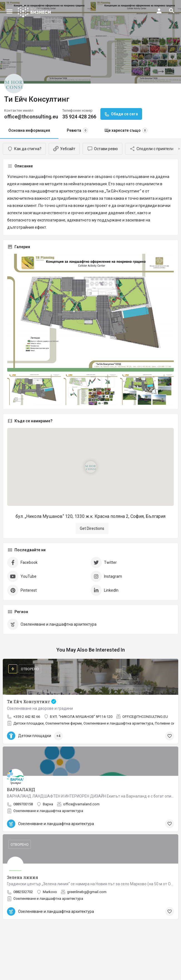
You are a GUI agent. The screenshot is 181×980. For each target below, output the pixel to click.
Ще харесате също (126, 130)
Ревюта (77, 130)
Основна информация (29, 130)
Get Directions (92, 528)
